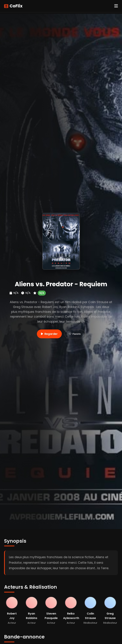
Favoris (75, 334)
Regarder (49, 334)
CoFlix (13, 6)
